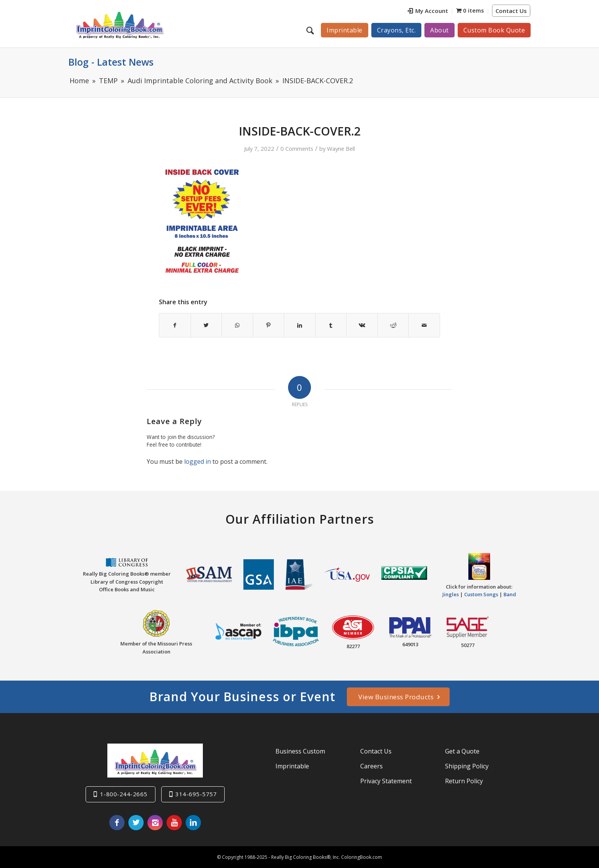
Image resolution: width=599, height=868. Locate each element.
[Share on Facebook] (175, 325)
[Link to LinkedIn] (193, 823)
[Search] (311, 30)
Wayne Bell (341, 148)
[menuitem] (428, 12)
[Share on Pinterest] (269, 325)
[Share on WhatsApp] (237, 325)
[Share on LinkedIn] (300, 325)
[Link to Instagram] (155, 823)
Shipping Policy (467, 766)
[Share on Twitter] (206, 325)
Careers (372, 766)
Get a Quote (462, 751)
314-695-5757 (196, 794)
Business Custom (300, 751)
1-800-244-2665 (124, 794)
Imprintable (292, 766)
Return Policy (464, 781)
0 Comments (297, 148)
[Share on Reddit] (393, 325)
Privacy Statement (386, 781)
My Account (428, 11)
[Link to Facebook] (117, 823)
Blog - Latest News (111, 62)
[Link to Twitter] (136, 823)
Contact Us (511, 11)
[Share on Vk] (362, 325)
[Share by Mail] (424, 325)
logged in (198, 461)
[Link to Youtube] (174, 823)
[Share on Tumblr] (331, 325)
